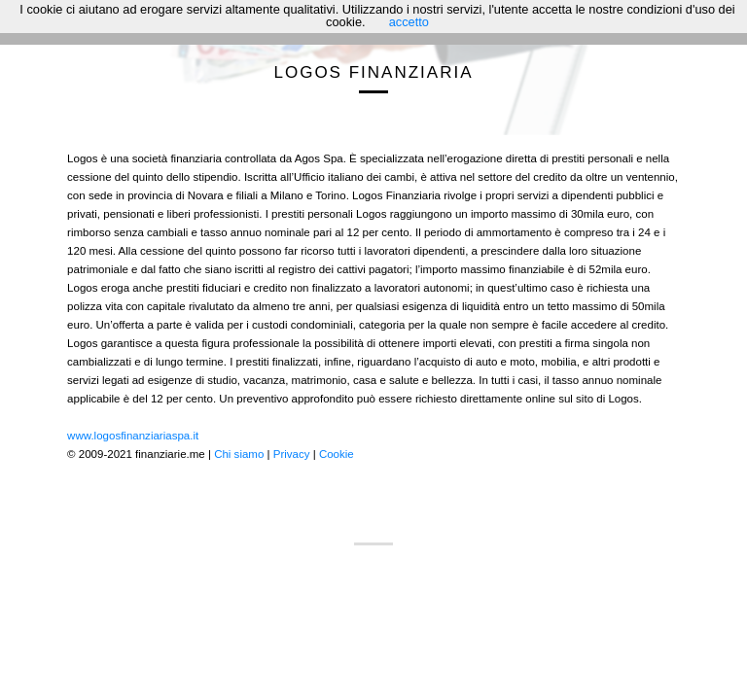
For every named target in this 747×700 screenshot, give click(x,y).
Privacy (292, 454)
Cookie (337, 454)
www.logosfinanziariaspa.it (133, 436)
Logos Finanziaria (374, 72)
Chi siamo (239, 454)
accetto (409, 22)
